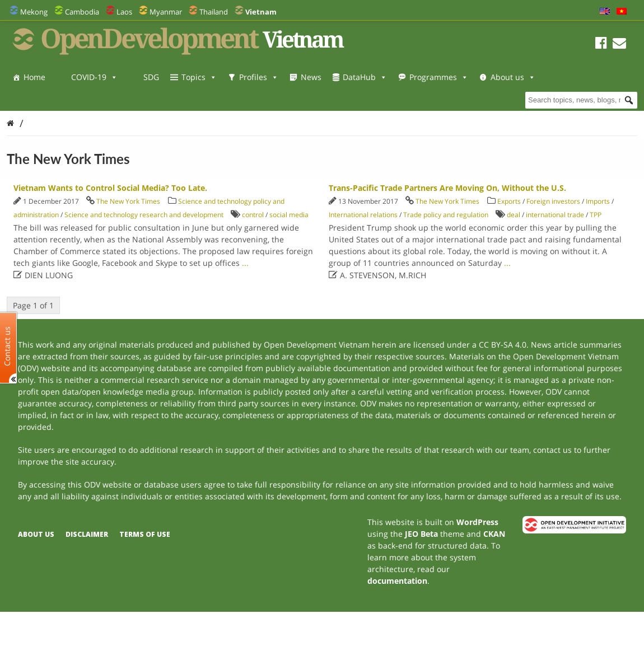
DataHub (365, 77)
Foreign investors (553, 201)
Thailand (214, 12)
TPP (596, 215)
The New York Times (128, 201)
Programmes (439, 77)
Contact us (7, 346)
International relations (363, 215)
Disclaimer (87, 534)
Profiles (259, 77)
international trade (555, 215)
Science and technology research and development (144, 215)
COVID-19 (94, 77)
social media (289, 215)
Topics (199, 77)
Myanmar (166, 12)
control (253, 215)
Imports (598, 201)
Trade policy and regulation (446, 215)
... (245, 263)
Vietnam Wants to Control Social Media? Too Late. (110, 188)
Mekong (34, 12)
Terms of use (145, 534)
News (311, 77)
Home (34, 77)
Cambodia (82, 12)
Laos (124, 12)
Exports (509, 201)
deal (514, 215)
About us (46, 99)
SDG (151, 77)
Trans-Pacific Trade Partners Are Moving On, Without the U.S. (447, 188)
